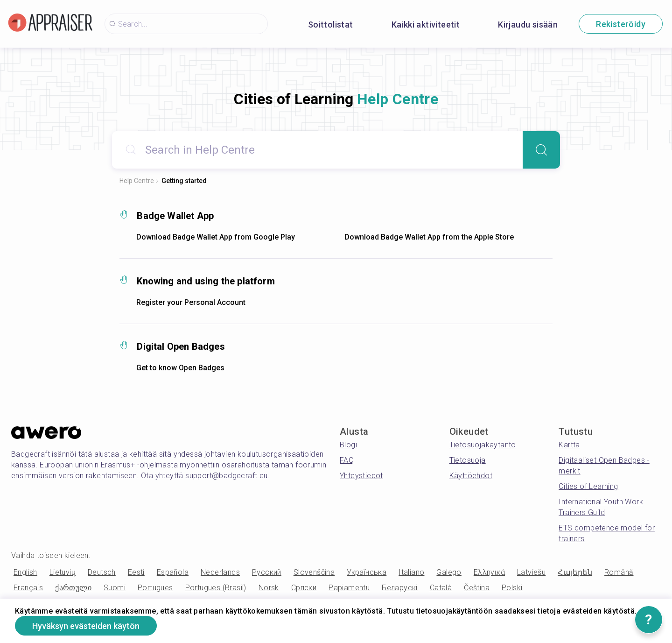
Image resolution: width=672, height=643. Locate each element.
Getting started (184, 181)
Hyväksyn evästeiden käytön (86, 626)
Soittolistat (331, 25)
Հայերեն (575, 572)
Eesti (136, 572)
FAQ (347, 460)
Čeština (477, 588)
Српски (304, 588)
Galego (449, 572)
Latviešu (531, 572)
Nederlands (220, 572)
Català (441, 588)
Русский (267, 572)
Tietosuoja (468, 460)
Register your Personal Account (191, 302)
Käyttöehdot (471, 476)
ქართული (73, 588)
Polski (512, 588)
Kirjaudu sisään (528, 25)
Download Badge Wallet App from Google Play (216, 237)
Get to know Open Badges (180, 368)
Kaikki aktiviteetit (426, 25)
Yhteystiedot (361, 476)
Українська (367, 572)
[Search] (541, 150)
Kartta (569, 445)
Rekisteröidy (621, 24)
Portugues (155, 588)
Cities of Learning (588, 486)
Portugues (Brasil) (216, 588)
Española (173, 572)
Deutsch (102, 572)
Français (28, 588)
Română (619, 572)
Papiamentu (349, 588)
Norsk (269, 588)
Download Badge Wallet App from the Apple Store (429, 237)
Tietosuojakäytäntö (483, 445)
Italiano (411, 572)
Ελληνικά (489, 572)
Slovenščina (314, 572)
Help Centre (137, 181)
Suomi (115, 588)
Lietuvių (63, 572)
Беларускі (400, 588)
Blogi (348, 445)
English (25, 572)
